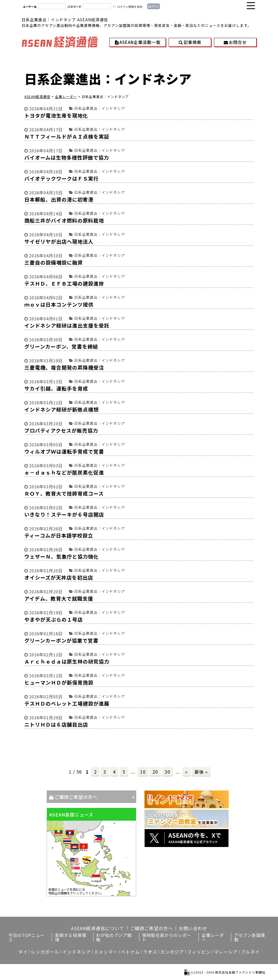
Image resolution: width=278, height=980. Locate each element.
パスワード (74, 7)
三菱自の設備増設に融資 (54, 262)
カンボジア (172, 952)
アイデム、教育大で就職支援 (59, 598)
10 (143, 772)
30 (168, 772)
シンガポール (45, 952)
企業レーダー (213, 937)
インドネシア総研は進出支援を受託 (67, 325)
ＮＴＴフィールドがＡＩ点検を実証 (67, 136)
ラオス (150, 952)
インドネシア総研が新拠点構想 (62, 409)
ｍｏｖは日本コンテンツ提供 (59, 304)
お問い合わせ (193, 928)
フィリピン (199, 952)
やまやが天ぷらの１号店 (54, 619)
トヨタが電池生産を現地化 (56, 115)
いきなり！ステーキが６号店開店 (64, 514)
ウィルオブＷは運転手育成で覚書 (64, 451)
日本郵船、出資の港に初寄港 (59, 199)
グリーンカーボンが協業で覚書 (61, 640)
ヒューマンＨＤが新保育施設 (59, 682)
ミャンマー (106, 952)
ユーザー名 (30, 7)
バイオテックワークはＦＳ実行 (62, 178)
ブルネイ (250, 952)
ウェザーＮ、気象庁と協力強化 (62, 556)
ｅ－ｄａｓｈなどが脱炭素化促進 (64, 472)
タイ (23, 952)
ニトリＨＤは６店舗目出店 (56, 724)
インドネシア (77, 952)
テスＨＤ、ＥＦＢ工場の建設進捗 (64, 283)
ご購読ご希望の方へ (76, 797)
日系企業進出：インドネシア (100, 108)
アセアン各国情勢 (250, 937)
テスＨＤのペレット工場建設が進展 (67, 703)
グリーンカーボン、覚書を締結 (61, 346)
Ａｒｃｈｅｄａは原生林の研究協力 (67, 661)
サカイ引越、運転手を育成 (56, 388)
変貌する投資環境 (70, 937)
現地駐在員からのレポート (167, 937)
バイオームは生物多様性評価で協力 (67, 157)
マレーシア (226, 952)
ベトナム (130, 952)
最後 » (201, 772)
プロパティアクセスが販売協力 (61, 430)
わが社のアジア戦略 (114, 937)
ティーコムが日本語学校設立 (59, 535)
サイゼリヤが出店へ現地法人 (59, 241)
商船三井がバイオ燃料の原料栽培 (64, 220)
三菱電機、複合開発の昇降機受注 (64, 367)
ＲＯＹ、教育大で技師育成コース (64, 493)
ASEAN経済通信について (98, 928)
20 (155, 772)
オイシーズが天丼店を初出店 (59, 577)
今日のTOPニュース (27, 937)
